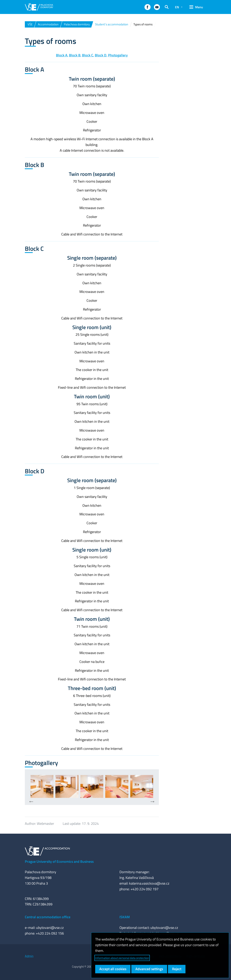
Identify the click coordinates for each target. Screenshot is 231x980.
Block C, (88, 55)
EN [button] (177, 7)
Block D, (101, 55)
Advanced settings (149, 969)
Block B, (75, 55)
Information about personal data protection (122, 958)
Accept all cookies (113, 969)
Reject (177, 969)
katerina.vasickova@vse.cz (149, 883)
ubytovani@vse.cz (50, 928)
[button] (147, 7)
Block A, (62, 55)
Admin (29, 956)
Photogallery (118, 55)
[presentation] (31, 802)
